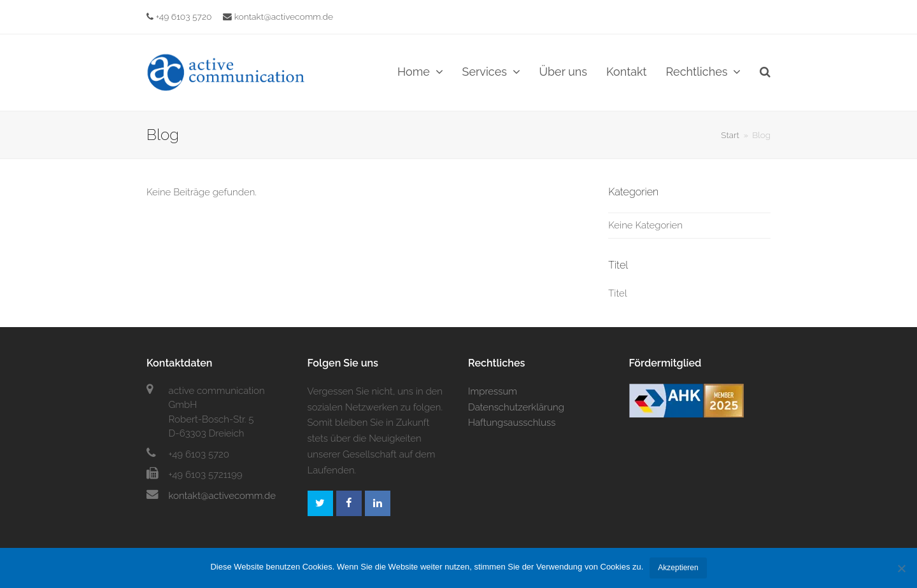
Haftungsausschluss (512, 423)
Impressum (493, 391)
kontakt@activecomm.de (278, 17)
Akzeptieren (678, 568)
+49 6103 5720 (184, 17)
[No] (901, 568)
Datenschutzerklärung (516, 407)
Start (730, 135)
